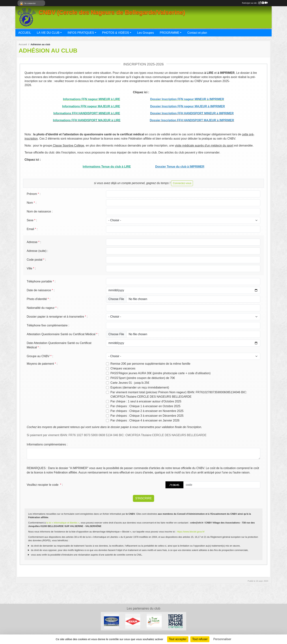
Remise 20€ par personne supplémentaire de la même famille (150, 364)
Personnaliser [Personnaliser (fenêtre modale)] (222, 639)
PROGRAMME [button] (170, 33)
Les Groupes (146, 33)
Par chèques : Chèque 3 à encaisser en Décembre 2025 (147, 416)
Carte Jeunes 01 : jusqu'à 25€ (130, 383)
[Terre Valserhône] (176, 621)
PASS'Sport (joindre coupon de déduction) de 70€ (143, 378)
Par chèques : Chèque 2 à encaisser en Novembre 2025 (147, 411)
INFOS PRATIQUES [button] (81, 33)
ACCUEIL (25, 33)
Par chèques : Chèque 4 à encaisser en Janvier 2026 (145, 420)
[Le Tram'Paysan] (154, 621)
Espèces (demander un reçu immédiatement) (140, 387)
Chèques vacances (123, 368)
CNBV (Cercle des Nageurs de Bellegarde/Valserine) (112, 12)
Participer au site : (255, 3)
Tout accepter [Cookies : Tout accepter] (178, 639)
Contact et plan (197, 33)
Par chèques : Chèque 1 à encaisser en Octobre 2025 (145, 406)
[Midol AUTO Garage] (112, 621)
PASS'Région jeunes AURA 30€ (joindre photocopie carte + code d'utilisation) (160, 373)
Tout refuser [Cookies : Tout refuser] (200, 639)
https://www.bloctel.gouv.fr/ (191, 532)
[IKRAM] (133, 621)
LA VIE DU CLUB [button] (48, 33)
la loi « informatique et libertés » (63, 523)
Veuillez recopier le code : (45, 485)
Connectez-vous (182, 183)
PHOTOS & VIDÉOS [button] (116, 33)
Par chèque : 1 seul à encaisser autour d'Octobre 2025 (146, 401)
